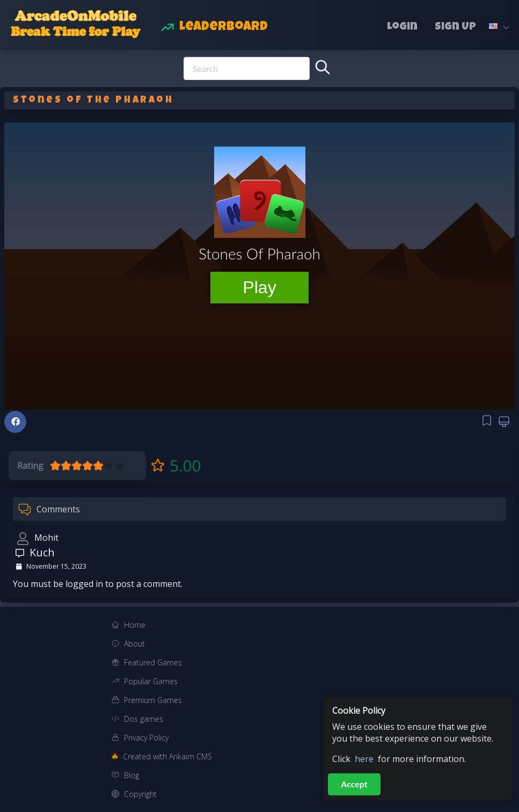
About (134, 644)
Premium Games (153, 700)
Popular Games (151, 681)
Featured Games (153, 662)
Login (402, 27)
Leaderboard (224, 27)
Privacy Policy (146, 738)
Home (135, 625)
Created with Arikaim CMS (167, 756)
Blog (131, 775)
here (364, 759)
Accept (354, 784)
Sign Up (455, 27)
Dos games (144, 719)
